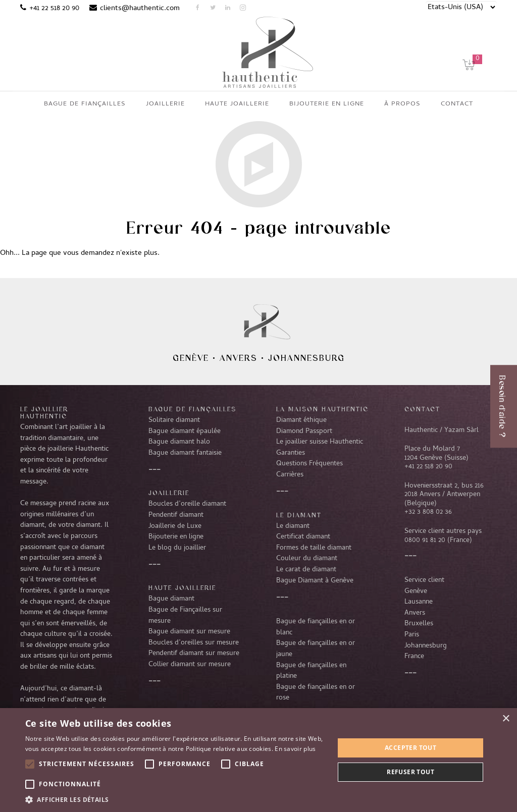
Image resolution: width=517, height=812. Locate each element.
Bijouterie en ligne (176, 537)
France (414, 657)
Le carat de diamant (306, 570)
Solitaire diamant (174, 420)
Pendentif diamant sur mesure (194, 654)
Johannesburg (306, 358)
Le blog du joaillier (177, 548)
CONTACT (422, 409)
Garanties (291, 453)
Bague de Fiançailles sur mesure (185, 616)
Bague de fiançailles (192, 409)
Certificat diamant (303, 537)
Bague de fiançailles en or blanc (316, 627)
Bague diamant (171, 599)
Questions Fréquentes (309, 464)
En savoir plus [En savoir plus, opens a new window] (295, 749)
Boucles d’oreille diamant (187, 504)
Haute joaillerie (182, 587)
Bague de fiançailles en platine (311, 671)
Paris (412, 635)
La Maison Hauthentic (322, 409)
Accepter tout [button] (410, 748)
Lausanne (419, 602)
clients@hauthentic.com (140, 9)
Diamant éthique (301, 420)
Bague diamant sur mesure (189, 632)
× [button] (506, 719)
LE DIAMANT (299, 515)
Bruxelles (419, 624)
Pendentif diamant (176, 515)
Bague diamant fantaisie (185, 453)
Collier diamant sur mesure (190, 665)
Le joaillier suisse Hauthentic (320, 442)
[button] (175, 799)
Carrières (290, 475)
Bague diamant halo (179, 442)
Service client (424, 580)
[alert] (258, 760)
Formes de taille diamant (314, 548)
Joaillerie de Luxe (175, 526)
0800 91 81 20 (425, 540)
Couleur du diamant (307, 559)
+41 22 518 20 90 (54, 9)
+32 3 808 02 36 (428, 512)
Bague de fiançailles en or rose (316, 693)
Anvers (239, 358)
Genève (191, 358)
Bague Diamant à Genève (315, 581)
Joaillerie (169, 493)
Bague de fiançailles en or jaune (316, 649)
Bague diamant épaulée (185, 431)
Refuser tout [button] (410, 772)
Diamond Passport (304, 431)
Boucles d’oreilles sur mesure (194, 643)
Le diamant (293, 526)
